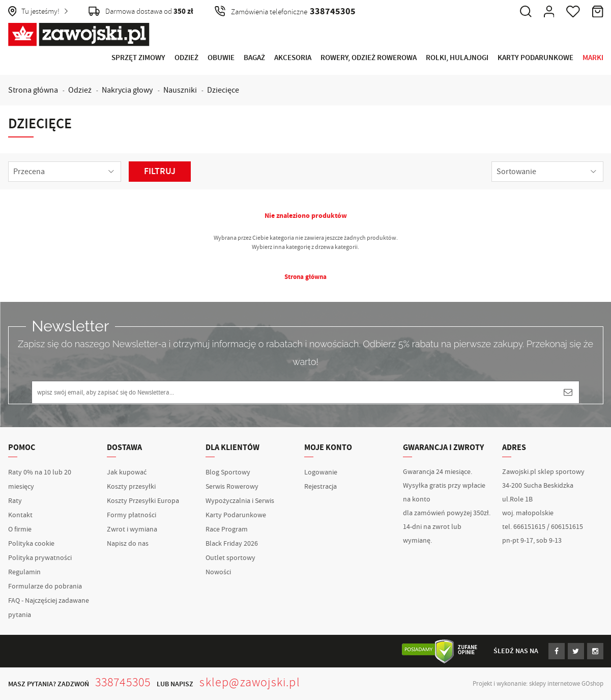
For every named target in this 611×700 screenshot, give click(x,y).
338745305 (123, 682)
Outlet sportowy (230, 558)
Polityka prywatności (40, 558)
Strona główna (33, 90)
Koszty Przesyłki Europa (143, 501)
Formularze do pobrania (45, 586)
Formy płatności (132, 515)
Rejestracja (321, 487)
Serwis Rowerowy (232, 487)
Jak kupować (127, 472)
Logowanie (321, 472)
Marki (593, 58)
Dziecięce (223, 90)
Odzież (186, 58)
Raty (15, 501)
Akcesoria (293, 58)
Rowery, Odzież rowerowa (369, 58)
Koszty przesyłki (131, 487)
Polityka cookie (31, 544)
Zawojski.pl (79, 35)
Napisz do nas (128, 544)
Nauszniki (180, 90)
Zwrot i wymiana (132, 529)
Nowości (218, 572)
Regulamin (24, 572)
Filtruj (160, 172)
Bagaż (254, 58)
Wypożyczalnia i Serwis (240, 501)
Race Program (227, 529)
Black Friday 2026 (232, 544)
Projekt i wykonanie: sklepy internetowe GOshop (538, 684)
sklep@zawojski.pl (250, 682)
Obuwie (221, 58)
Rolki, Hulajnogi (457, 58)
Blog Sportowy (228, 472)
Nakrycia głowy (127, 90)
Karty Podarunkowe (535, 58)
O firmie (20, 529)
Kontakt (20, 515)
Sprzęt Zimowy (138, 58)
